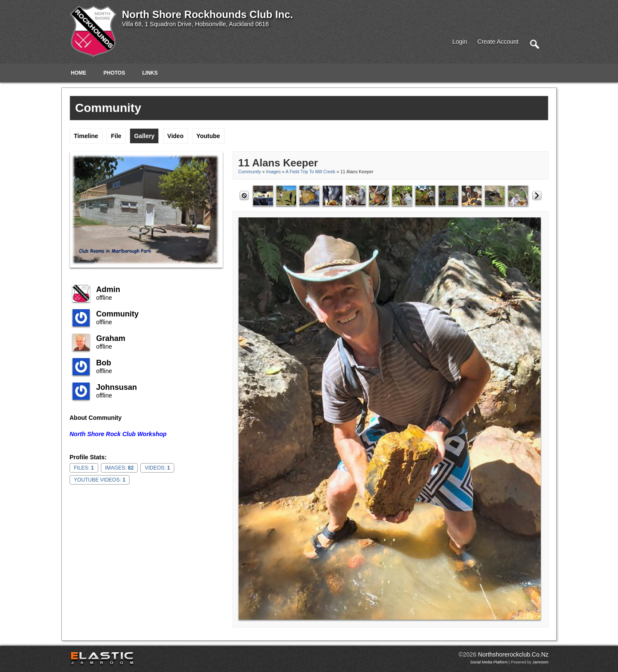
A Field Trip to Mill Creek (311, 172)
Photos (114, 73)
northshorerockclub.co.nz (513, 654)
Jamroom (540, 662)
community (117, 314)
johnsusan (117, 387)
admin (108, 289)
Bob (104, 363)
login (460, 42)
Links (150, 73)
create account (498, 42)
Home (79, 73)
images (273, 172)
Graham (111, 338)
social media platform (489, 662)
